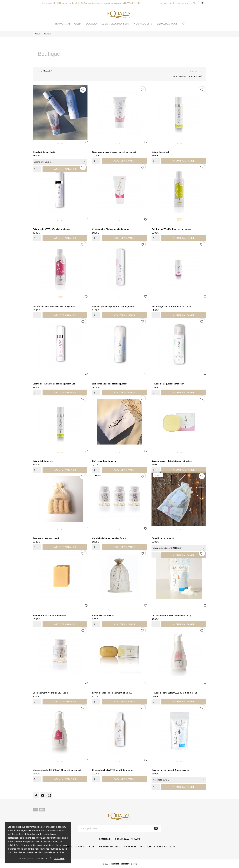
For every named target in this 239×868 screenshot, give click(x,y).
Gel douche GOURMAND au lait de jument (54, 306)
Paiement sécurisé (109, 847)
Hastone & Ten (129, 864)
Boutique (105, 839)
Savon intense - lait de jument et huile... (112, 693)
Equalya (91, 24)
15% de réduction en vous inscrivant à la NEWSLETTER (110, 3)
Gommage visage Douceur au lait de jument (114, 152)
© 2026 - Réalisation (112, 864)
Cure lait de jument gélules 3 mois (109, 538)
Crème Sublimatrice (43, 461)
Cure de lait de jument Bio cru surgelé (170, 770)
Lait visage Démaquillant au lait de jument (113, 306)
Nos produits (143, 24)
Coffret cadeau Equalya (104, 461)
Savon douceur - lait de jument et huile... (172, 461)
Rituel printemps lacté (44, 152)
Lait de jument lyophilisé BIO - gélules (52, 693)
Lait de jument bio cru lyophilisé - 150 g (171, 615)
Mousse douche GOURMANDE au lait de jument (57, 770)
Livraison (130, 847)
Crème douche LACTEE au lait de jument (112, 770)
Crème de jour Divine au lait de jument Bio (54, 384)
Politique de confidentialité (35, 859)
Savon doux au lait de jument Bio (49, 615)
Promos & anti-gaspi (68, 24)
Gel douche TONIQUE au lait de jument (171, 229)
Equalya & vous (167, 24)
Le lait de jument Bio (115, 24)
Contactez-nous (74, 847)
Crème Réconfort (160, 152)
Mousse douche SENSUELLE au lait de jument (174, 693)
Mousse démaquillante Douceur (168, 384)
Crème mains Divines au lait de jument (111, 229)
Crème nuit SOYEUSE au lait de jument (52, 229)
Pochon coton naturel (103, 615)
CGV (92, 847)
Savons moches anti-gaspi (46, 538)
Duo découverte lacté (163, 538)
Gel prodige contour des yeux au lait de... (172, 306)
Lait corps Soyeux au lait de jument (110, 384)
